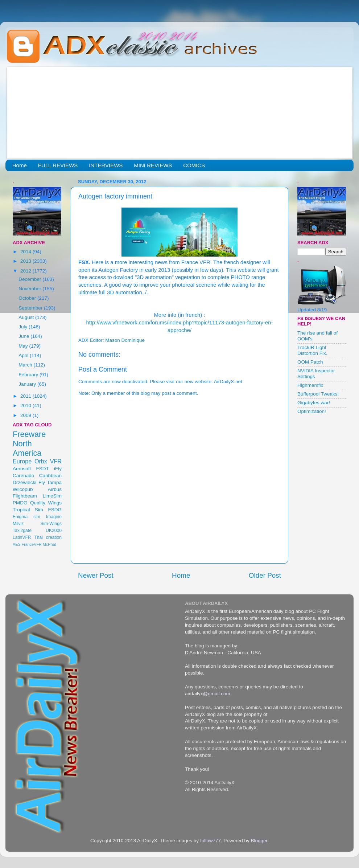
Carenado (23, 476)
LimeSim (52, 496)
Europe (22, 461)
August (27, 317)
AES (17, 544)
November (30, 289)
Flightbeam (25, 496)
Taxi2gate (22, 531)
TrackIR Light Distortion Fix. (312, 350)
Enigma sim (26, 517)
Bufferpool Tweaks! (318, 394)
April (24, 355)
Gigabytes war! (314, 403)
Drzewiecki (24, 482)
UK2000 (54, 531)
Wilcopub (23, 489)
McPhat (49, 544)
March (26, 365)
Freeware (29, 434)
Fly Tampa (50, 482)
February (29, 375)
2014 (26, 252)
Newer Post (96, 575)
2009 (26, 415)
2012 (26, 271)
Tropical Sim (28, 510)
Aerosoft (22, 469)
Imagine (54, 517)
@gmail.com (217, 694)
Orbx (41, 461)
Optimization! (312, 411)
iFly (58, 469)
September (31, 308)
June (24, 336)
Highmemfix (310, 385)
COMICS (194, 165)
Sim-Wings (51, 524)
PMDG (20, 503)
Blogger (259, 841)
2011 (26, 396)
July (24, 327)
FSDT (43, 469)
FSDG (55, 510)
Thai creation (48, 537)
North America (27, 448)
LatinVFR (22, 537)
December (30, 279)
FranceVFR (32, 544)
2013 (26, 261)
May (24, 346)
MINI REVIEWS (153, 165)
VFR (56, 461)
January (28, 384)
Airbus (55, 489)
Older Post (265, 575)
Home (20, 165)
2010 (26, 406)
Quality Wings (46, 503)
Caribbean (50, 476)
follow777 (211, 841)
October (28, 298)
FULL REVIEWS (58, 165)
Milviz (18, 524)
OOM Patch (310, 362)
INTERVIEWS (106, 165)
